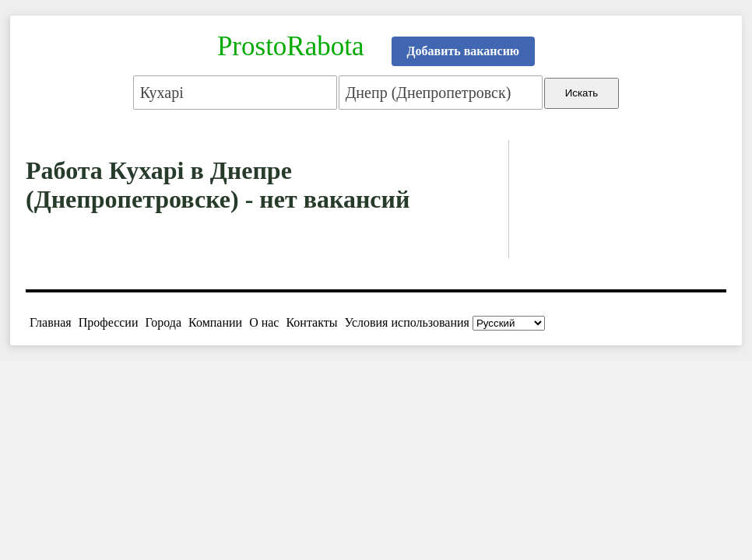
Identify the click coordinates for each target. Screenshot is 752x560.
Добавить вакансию (464, 51)
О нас (264, 322)
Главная (51, 322)
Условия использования (407, 322)
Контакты (311, 322)
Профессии (109, 322)
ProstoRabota (291, 46)
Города (163, 322)
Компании (215, 322)
